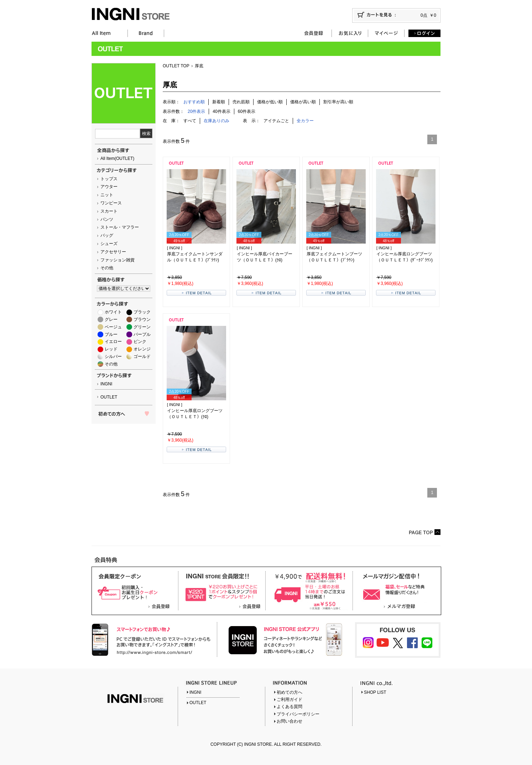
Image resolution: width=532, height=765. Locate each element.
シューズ (109, 244)
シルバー (113, 357)
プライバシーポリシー (298, 714)
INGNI (106, 384)
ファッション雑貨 (118, 260)
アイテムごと (276, 121)
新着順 (219, 102)
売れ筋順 (241, 102)
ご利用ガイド (290, 699)
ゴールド (142, 357)
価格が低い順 (270, 102)
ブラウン (142, 319)
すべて (190, 121)
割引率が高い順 (338, 102)
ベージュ (113, 327)
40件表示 (221, 111)
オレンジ (142, 349)
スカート (109, 211)
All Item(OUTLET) (117, 158)
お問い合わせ (290, 721)
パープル (142, 334)
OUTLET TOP (176, 66)
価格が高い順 (303, 102)
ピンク (140, 342)
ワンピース (111, 203)
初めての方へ (290, 692)
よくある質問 (290, 707)
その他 (107, 268)
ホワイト (113, 312)
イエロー (113, 342)
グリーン (142, 327)
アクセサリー (113, 252)
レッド (111, 349)
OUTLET (109, 397)
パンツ (107, 219)
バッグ (107, 235)
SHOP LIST (375, 692)
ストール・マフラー (120, 227)
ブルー (111, 334)
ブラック (142, 312)
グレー (111, 319)
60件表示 (247, 111)
